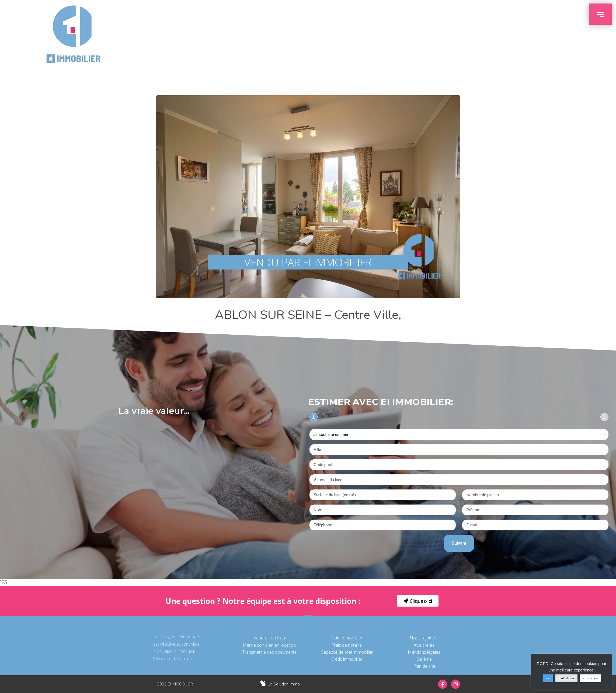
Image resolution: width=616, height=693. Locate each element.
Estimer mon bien (347, 638)
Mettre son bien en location (269, 645)
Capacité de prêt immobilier (347, 652)
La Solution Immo (284, 684)
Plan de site (424, 666)
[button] (418, 601)
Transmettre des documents (269, 652)
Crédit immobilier (347, 659)
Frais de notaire (347, 645)
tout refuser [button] (566, 678)
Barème (424, 659)
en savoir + (591, 678)
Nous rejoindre (424, 638)
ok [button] (548, 678)
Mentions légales (424, 652)
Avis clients (424, 645)
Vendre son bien (269, 638)
